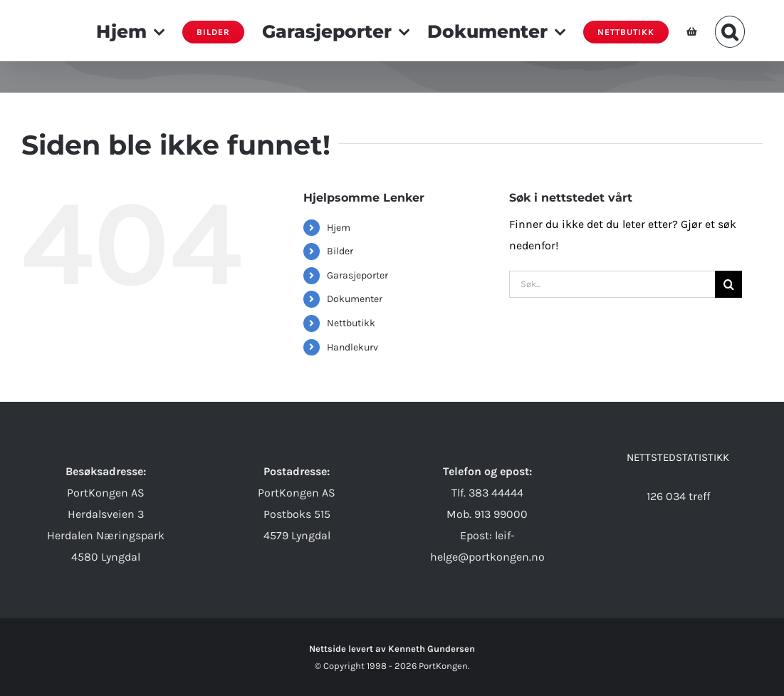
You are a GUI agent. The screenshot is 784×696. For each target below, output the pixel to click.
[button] (730, 31)
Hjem (339, 228)
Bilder (340, 251)
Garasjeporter (357, 275)
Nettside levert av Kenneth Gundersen (392, 649)
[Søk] (728, 284)
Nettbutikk (351, 323)
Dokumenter (355, 299)
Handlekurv (352, 347)
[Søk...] (612, 284)
